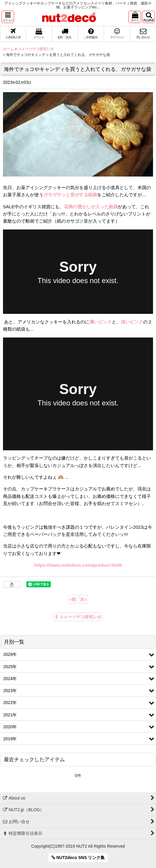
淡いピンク (132, 322)
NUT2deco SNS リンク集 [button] (78, 858)
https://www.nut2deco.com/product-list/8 (78, 565)
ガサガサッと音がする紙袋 (70, 195)
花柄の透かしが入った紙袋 (91, 207)
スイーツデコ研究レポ (78, 617)
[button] (8, 17)
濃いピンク (101, 322)
